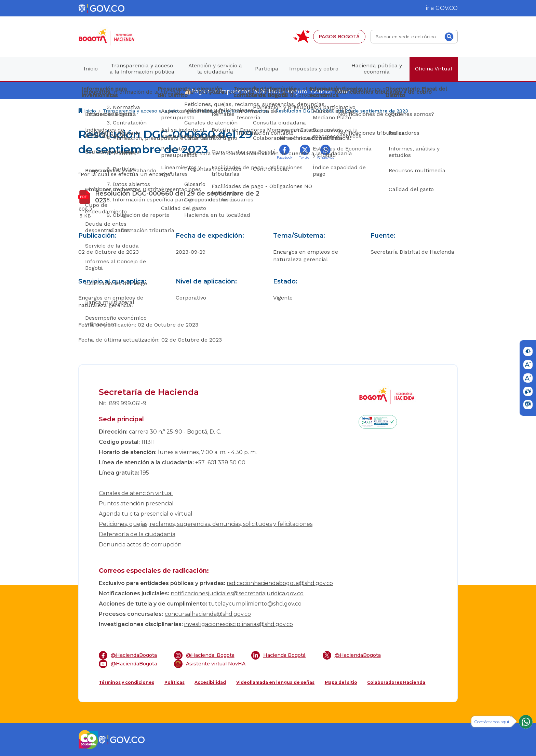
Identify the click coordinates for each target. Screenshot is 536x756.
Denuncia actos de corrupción (140, 545)
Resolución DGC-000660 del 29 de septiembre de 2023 (342, 111)
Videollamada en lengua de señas (275, 682)
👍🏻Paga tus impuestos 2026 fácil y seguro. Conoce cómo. (268, 91)
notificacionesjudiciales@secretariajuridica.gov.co (237, 593)
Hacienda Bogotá (278, 655)
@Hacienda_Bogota (204, 655)
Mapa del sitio (341, 682)
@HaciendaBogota (128, 655)
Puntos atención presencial (136, 503)
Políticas (175, 682)
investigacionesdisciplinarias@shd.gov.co (239, 624)
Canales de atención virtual (136, 493)
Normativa (202, 111)
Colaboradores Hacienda (396, 682)
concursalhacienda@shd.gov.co (208, 614)
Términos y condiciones (126, 682)
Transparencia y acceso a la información (143, 111)
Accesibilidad (210, 682)
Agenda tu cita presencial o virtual (146, 514)
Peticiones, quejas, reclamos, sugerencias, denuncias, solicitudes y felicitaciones (206, 524)
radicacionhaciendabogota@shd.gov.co (280, 583)
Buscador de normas (245, 111)
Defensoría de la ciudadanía (137, 534)
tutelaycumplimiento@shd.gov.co (255, 604)
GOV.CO (447, 8)
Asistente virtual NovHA (210, 664)
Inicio (87, 112)
